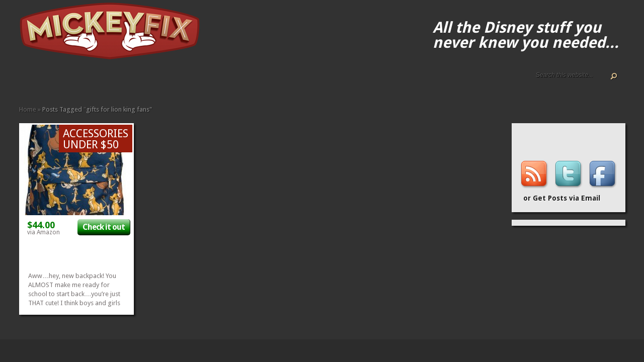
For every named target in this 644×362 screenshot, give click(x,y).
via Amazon (44, 232)
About (31, 82)
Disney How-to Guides (55, 82)
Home (23, 82)
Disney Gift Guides (47, 82)
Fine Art (96, 82)
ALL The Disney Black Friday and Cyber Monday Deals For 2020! (39, 82)
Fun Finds (104, 82)
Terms (63, 82)
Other (144, 82)
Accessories (71, 82)
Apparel (79, 82)
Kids (120, 82)
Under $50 (152, 82)
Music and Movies (136, 82)
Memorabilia (128, 82)
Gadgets (112, 82)
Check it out (104, 227)
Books (88, 82)
